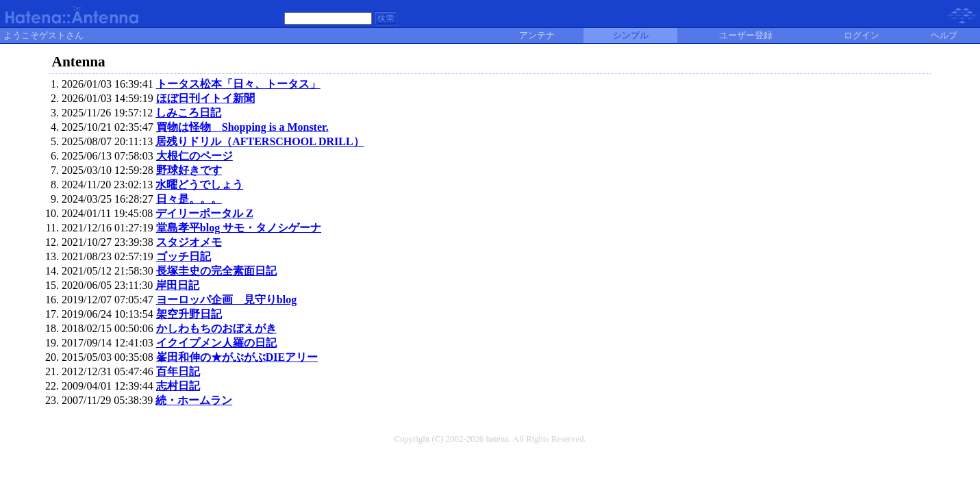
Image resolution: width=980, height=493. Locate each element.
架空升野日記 (189, 314)
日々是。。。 (189, 199)
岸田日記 (177, 285)
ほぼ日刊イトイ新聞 (205, 98)
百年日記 (178, 371)
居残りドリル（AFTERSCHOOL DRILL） (260, 141)
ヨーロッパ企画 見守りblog (226, 300)
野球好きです (189, 170)
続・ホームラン (194, 400)
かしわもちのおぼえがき (216, 328)
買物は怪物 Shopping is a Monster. (242, 127)
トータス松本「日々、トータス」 (238, 84)
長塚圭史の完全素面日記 (216, 271)
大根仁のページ (194, 156)
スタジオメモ (189, 242)
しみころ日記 (188, 113)
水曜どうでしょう (199, 185)
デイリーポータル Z (204, 213)
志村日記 (178, 386)
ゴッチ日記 (184, 256)
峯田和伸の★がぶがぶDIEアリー (237, 357)
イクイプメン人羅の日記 (216, 343)
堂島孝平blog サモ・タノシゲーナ (239, 228)
